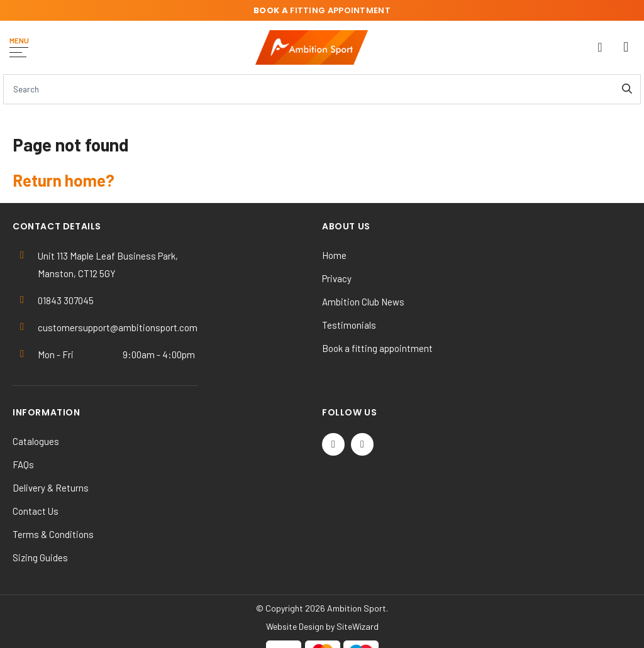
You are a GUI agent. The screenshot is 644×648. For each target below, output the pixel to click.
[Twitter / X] (333, 444)
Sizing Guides (40, 557)
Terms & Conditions (53, 534)
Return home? (64, 180)
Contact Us (36, 511)
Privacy (337, 278)
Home (334, 255)
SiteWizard (358, 626)
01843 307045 (66, 300)
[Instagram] (362, 444)
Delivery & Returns (51, 488)
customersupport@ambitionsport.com (118, 327)
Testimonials (349, 325)
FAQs (23, 464)
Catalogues (36, 441)
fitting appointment (322, 10)
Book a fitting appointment (377, 348)
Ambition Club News (363, 302)
